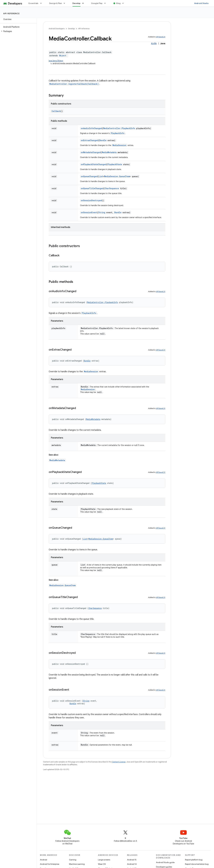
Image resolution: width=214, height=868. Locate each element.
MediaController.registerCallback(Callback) (74, 84)
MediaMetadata (109, 152)
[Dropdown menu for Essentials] (42, 3)
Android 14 (132, 864)
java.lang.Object (56, 61)
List (101, 176)
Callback (56, 111)
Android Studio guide (165, 862)
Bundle (103, 140)
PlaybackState (115, 164)
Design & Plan (55, 3)
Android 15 (132, 860)
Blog (118, 3)
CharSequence (112, 188)
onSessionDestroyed (91, 200)
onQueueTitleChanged (92, 188)
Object (63, 56)
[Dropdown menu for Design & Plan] (66, 3)
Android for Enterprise (50, 864)
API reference (12, 14)
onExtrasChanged (90, 140)
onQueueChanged (89, 176)
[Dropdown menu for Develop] (84, 3)
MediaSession (119, 145)
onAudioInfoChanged (91, 128)
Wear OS (102, 864)
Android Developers (57, 29)
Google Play (97, 3)
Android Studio (201, 3)
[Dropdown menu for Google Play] (106, 3)
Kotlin (154, 44)
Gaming (73, 860)
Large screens (104, 860)
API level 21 (161, 37)
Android (44, 860)
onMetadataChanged (91, 152)
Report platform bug (194, 860)
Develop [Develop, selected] (76, 3)
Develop (71, 29)
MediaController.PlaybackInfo (119, 128)
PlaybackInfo (118, 133)
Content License (119, 762)
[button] (18, 31)
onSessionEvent (89, 212)
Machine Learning (77, 864)
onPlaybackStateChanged (94, 164)
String (102, 212)
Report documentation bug (197, 864)
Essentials (34, 3)
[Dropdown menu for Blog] (124, 3)
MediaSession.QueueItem (117, 176)
